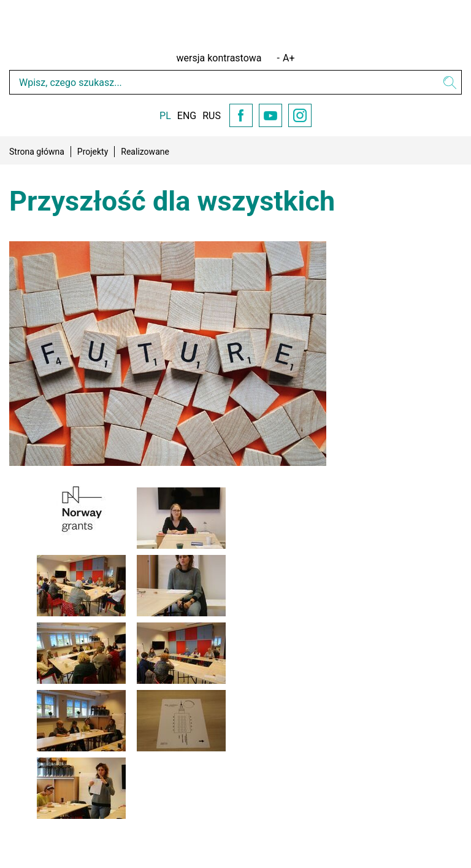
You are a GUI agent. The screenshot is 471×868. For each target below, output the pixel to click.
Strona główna (37, 152)
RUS (212, 116)
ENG (187, 116)
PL (165, 116)
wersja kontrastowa (219, 58)
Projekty (93, 152)
